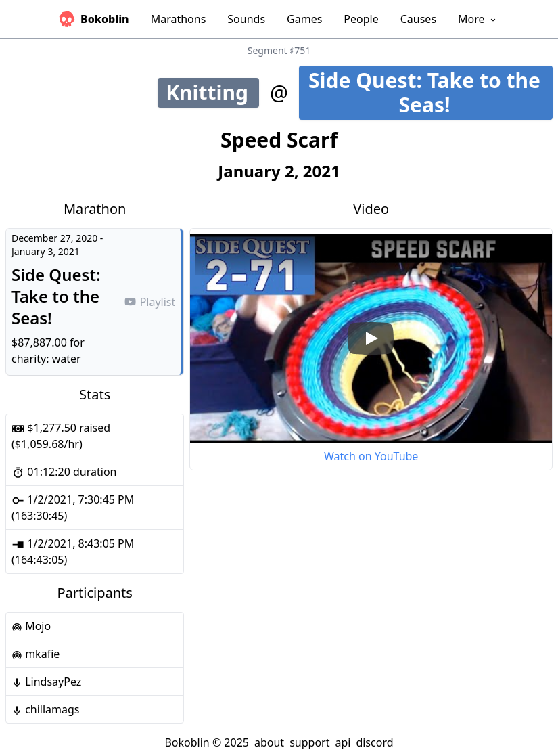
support (309, 742)
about (269, 742)
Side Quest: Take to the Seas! (431, 92)
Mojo (31, 626)
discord (374, 742)
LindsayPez (46, 682)
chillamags (46, 709)
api (343, 742)
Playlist (149, 302)
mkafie (36, 654)
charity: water (46, 359)
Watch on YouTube (371, 456)
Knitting (212, 92)
